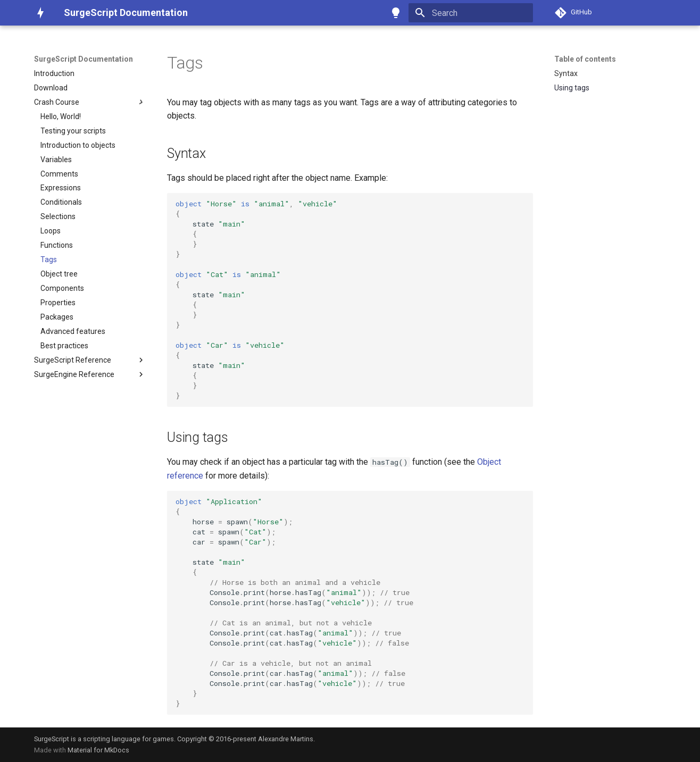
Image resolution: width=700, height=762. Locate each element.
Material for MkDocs (98, 750)
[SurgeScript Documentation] (40, 13)
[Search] (471, 13)
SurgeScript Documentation (84, 59)
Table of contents (585, 59)
